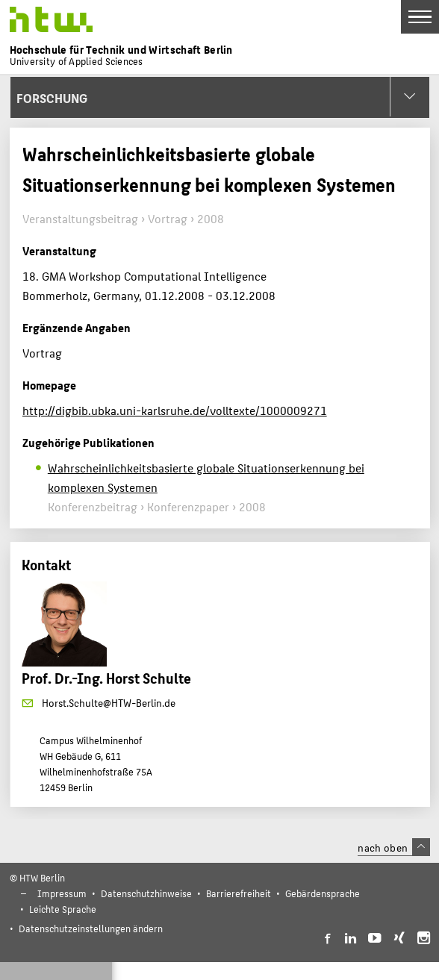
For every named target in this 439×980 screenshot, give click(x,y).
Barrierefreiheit (239, 893)
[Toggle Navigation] (420, 17)
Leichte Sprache (63, 909)
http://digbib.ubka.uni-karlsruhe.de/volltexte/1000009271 (175, 410)
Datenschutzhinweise (146, 893)
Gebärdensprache (323, 893)
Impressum (62, 893)
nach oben (393, 847)
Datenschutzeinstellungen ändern (91, 928)
